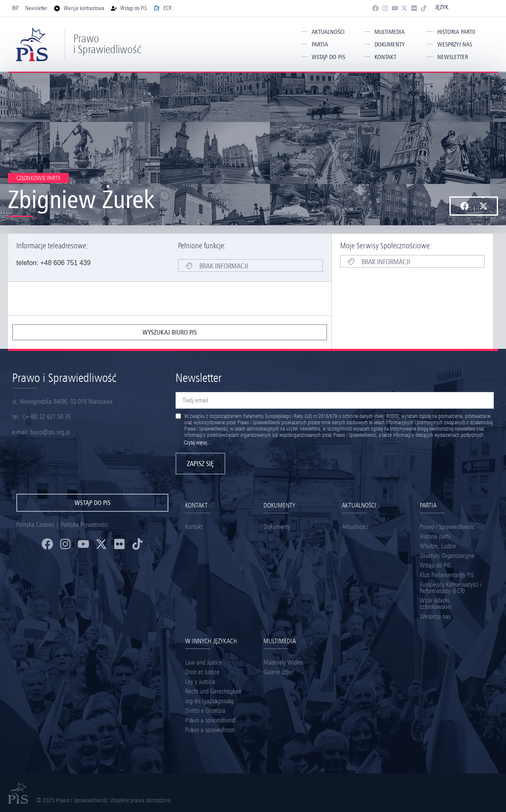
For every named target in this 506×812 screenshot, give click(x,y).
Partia (320, 44)
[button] (464, 206)
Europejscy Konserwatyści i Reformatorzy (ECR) (451, 588)
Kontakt (385, 57)
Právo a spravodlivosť (210, 720)
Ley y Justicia (200, 682)
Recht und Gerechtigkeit (213, 691)
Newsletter (453, 57)
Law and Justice (204, 662)
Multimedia (390, 32)
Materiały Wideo (283, 662)
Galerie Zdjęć (279, 672)
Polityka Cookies (35, 525)
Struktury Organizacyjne (447, 556)
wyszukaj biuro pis (170, 332)
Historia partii (456, 32)
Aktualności (328, 32)
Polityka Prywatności (84, 525)
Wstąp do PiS (328, 57)
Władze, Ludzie (438, 546)
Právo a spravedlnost (209, 730)
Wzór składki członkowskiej (436, 603)
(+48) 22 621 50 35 (47, 416)
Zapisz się (200, 464)
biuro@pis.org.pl (50, 432)
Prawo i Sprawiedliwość (107, 44)
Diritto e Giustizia (205, 710)
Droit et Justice (202, 672)
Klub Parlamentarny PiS (447, 575)
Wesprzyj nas (455, 44)
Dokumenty (390, 44)
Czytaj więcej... (197, 442)
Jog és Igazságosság (209, 701)
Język (442, 7)
